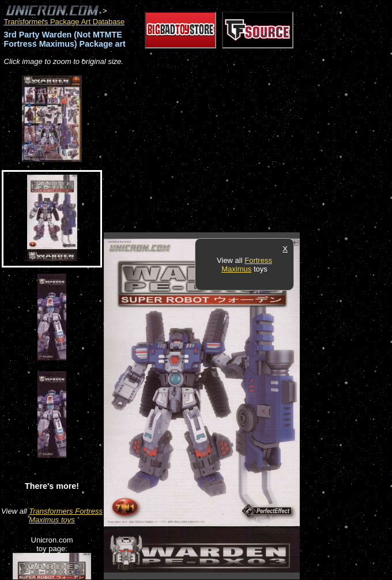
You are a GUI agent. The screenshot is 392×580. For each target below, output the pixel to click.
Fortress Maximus (247, 265)
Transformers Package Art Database (65, 22)
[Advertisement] (239, 150)
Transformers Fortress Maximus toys (66, 515)
